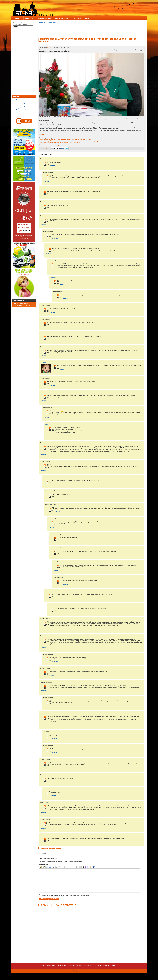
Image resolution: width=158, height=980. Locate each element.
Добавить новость (24, 108)
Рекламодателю (76, 18)
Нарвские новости (24, 102)
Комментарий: (44, 865)
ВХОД (87, 18)
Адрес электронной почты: (48, 858)
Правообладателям (109, 970)
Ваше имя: (43, 853)
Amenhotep (48, 245)
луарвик (49, 47)
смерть (58, 145)
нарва (53, 145)
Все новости (18, 18)
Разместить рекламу (74, 970)
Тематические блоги (61, 18)
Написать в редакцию (50, 970)
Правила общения (88, 970)
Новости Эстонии (24, 104)
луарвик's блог (53, 22)
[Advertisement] (21, 62)
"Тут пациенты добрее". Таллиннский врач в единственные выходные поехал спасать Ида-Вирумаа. (70, 141)
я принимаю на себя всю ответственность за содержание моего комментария (64, 900)
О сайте (98, 970)
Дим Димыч (43, 362)
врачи (48, 145)
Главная (40, 22)
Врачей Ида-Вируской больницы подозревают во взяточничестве (59, 143)
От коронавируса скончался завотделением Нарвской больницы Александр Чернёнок (66, 139)
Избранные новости (22, 100)
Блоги (46, 22)
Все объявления (21, 112)
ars (41, 835)
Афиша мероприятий (44, 18)
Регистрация (62, 970)
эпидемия (65, 145)
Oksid (42, 188)
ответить (52, 166)
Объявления (29, 18)
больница (42, 145)
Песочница (22, 106)
